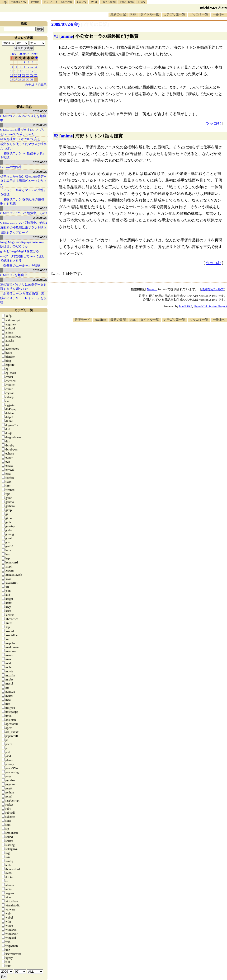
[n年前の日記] (95, 24)
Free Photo (127, 2)
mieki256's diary (214, 8)
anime (67, 36)
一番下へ (219, 14)
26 (12, 79)
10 (32, 67)
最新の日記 (118, 14)
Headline (100, 320)
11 (36, 67)
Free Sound (109, 2)
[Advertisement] (163, 359)
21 (20, 75)
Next (34, 54)
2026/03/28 (40, 162)
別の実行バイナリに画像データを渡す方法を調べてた (23, 287)
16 (28, 71)
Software (67, 2)
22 (24, 75)
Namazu (152, 289)
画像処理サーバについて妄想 (20, 139)
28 (20, 79)
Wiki (94, 2)
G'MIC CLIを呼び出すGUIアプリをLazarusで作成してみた (23, 132)
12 (12, 71)
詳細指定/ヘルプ (213, 289)
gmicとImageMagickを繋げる (20, 251)
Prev (13, 54)
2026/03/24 (40, 237)
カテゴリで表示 (36, 85)
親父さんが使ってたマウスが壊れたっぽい (23, 146)
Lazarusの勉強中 (11, 167)
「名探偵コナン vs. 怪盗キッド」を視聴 (23, 155)
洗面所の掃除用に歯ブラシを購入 (23, 227)
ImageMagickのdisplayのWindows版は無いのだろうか (22, 244)
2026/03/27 (40, 172)
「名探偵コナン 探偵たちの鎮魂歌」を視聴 (22, 201)
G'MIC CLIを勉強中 (14, 275)
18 (36, 71)
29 (24, 79)
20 (16, 75)
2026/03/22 (40, 280)
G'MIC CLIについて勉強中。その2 (24, 223)
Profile (35, 2)
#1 (56, 36)
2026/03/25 (40, 218)
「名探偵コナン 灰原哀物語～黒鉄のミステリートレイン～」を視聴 (23, 298)
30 (28, 79)
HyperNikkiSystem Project (210, 306)
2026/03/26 (40, 208)
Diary (142, 2)
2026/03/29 (40, 125)
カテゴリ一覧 (24, 310)
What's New (19, 2)
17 (32, 71)
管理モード (82, 320)
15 (24, 71)
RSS (133, 14)
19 (12, 75)
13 (16, 71)
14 (20, 71)
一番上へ (219, 320)
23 (28, 75)
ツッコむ (213, 123)
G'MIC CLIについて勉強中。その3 (24, 213)
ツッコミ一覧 (199, 14)
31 (32, 79)
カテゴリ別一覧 (174, 14)
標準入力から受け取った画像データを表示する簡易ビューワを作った (23, 181)
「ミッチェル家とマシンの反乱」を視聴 (23, 192)
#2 (56, 136)
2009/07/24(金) (65, 24)
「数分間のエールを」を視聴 (20, 265)
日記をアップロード (14, 232)
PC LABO (50, 2)
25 (36, 75)
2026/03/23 (40, 270)
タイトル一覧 (150, 14)
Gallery (82, 2)
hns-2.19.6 (186, 306)
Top (4, 2)
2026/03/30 (40, 111)
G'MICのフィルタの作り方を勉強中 (23, 118)
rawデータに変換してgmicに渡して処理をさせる (23, 258)
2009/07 (24, 54)
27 (16, 79)
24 (32, 75)
